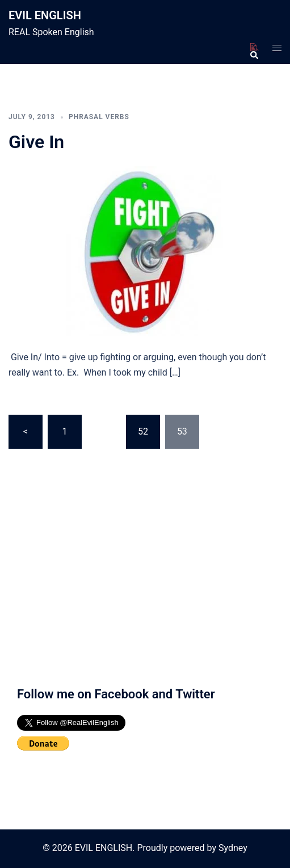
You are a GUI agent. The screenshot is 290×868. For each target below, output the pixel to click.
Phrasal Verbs (99, 117)
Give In (36, 142)
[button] (254, 48)
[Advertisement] (145, 574)
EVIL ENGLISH (45, 15)
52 (143, 431)
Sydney (233, 848)
